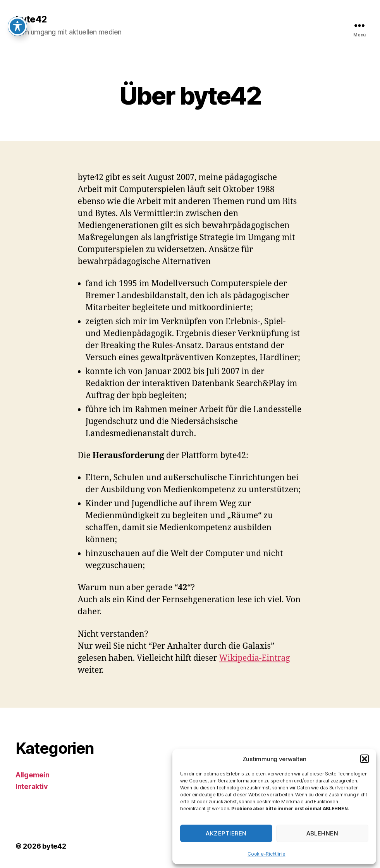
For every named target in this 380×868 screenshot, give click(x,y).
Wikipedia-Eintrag (254, 658)
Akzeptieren (226, 833)
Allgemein (33, 775)
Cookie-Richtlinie (266, 854)
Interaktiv (32, 786)
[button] (365, 759)
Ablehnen (322, 833)
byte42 (31, 19)
